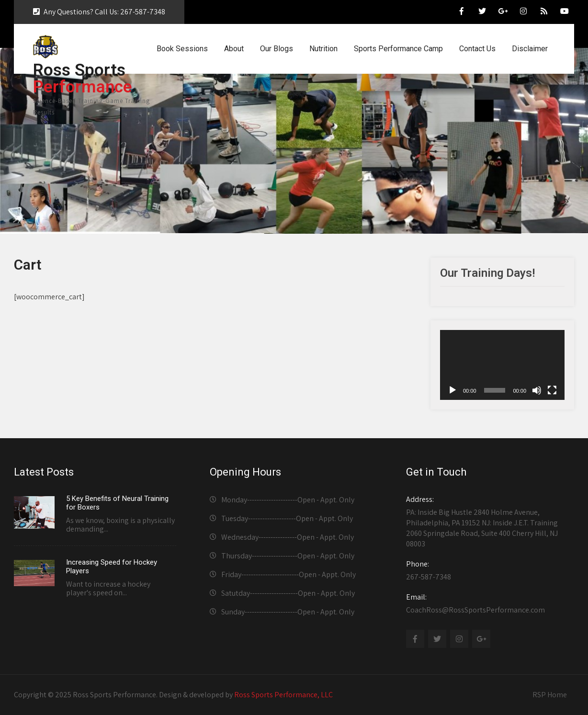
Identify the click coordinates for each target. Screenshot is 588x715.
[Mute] (537, 390)
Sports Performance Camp (398, 49)
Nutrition (323, 49)
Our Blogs (277, 49)
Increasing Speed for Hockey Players (112, 567)
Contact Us (477, 49)
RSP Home (550, 695)
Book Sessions (182, 49)
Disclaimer (530, 49)
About (234, 49)
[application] (502, 365)
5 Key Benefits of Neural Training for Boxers (117, 503)
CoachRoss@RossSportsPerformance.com (487, 603)
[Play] (452, 390)
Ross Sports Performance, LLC (283, 695)
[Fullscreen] (552, 390)
